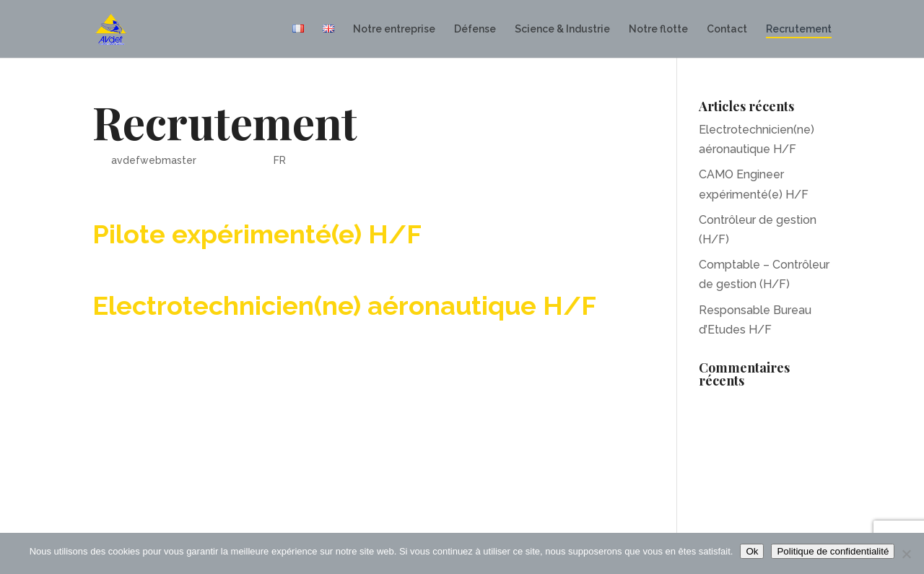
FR (280, 160)
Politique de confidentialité (833, 551)
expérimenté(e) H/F (297, 234)
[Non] (906, 554)
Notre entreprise (394, 29)
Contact (727, 29)
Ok (752, 551)
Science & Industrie (562, 29)
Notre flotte (658, 29)
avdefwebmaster (154, 160)
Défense (475, 29)
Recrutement (799, 29)
